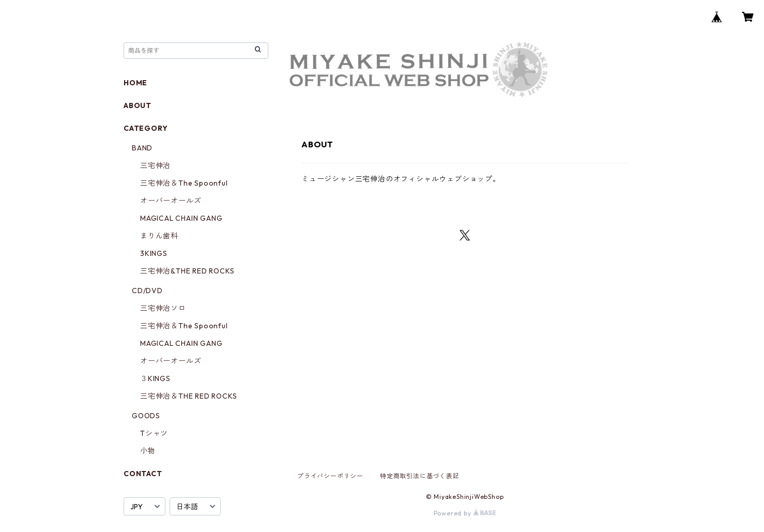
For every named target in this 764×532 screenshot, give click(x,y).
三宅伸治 (155, 165)
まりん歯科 (159, 236)
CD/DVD (147, 291)
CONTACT (143, 474)
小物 (148, 451)
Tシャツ (154, 433)
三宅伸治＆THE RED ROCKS (188, 396)
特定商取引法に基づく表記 (420, 476)
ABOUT (137, 105)
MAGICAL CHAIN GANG (181, 218)
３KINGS (155, 378)
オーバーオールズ (171, 201)
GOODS (146, 416)
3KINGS (154, 253)
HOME (135, 83)
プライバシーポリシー (330, 476)
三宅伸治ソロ (163, 308)
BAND (142, 148)
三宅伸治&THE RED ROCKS (187, 271)
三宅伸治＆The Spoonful (184, 183)
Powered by (465, 513)
